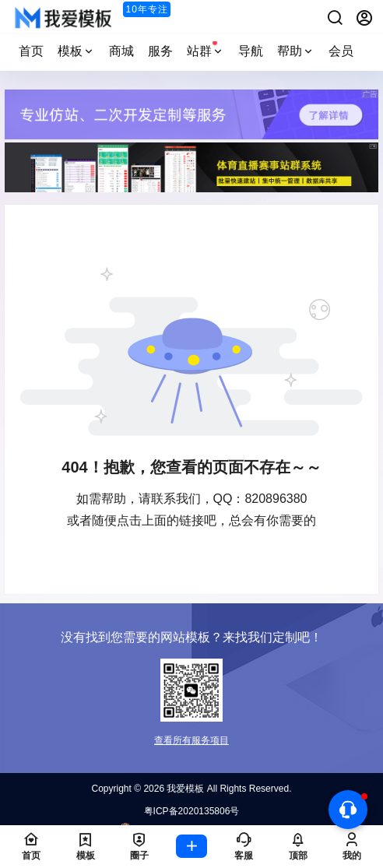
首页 (31, 51)
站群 (206, 49)
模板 (76, 51)
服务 (160, 51)
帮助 (296, 51)
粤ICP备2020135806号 (192, 811)
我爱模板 (184, 789)
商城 (121, 51)
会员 (341, 51)
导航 (251, 51)
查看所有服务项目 (191, 740)
